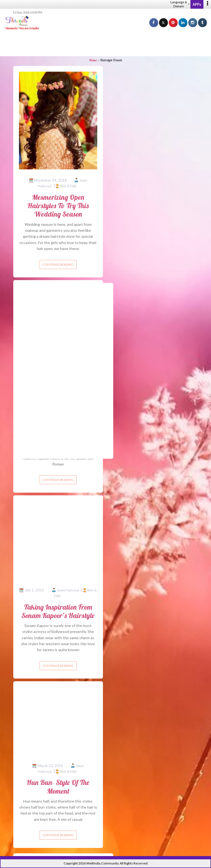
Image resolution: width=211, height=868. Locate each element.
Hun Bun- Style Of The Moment (58, 787)
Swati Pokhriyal (68, 590)
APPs (197, 4)
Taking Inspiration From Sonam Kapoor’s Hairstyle (58, 611)
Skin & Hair (68, 186)
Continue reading (58, 264)
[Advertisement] (106, 43)
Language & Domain (180, 4)
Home (93, 60)
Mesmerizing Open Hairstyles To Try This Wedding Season (58, 206)
